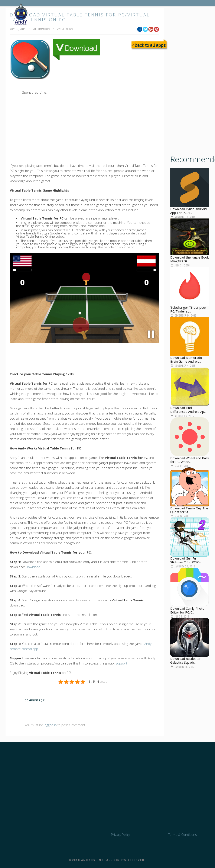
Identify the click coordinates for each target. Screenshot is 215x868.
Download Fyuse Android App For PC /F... (188, 211)
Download (33, 567)
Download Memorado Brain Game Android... (186, 359)
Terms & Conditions (183, 835)
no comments (41, 29)
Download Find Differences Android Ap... (188, 410)
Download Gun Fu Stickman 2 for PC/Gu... (187, 560)
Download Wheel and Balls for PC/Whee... (190, 460)
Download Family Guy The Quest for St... (189, 510)
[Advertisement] (97, 92)
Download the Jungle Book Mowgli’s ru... (189, 259)
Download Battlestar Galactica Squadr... (185, 660)
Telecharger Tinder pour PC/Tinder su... (188, 309)
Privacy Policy (120, 835)
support (121, 663)
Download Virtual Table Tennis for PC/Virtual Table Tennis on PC (80, 17)
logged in (50, 725)
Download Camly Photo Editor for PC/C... (187, 610)
